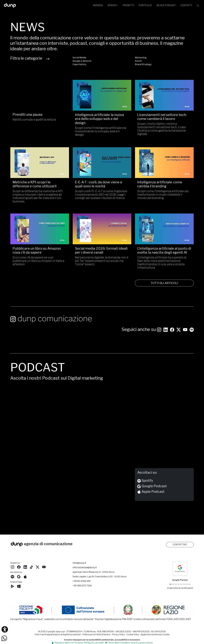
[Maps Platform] (184, 584)
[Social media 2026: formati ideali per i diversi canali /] (102, 233)
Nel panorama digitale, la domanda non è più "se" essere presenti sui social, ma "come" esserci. (102, 266)
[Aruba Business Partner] (189, 584)
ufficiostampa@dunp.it (85, 567)
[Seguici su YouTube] (185, 334)
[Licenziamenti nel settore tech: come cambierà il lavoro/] (164, 95)
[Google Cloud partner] (173, 584)
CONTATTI (186, 5)
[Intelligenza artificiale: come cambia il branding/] (164, 167)
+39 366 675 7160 (82, 586)
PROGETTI (128, 5)
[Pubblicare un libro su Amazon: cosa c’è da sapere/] (40, 233)
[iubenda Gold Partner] (187, 584)
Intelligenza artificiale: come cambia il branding (160, 189)
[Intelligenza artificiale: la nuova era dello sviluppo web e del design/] (102, 95)
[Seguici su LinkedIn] (166, 334)
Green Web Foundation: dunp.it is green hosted (129, 643)
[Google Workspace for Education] (179, 584)
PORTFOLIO (145, 5)
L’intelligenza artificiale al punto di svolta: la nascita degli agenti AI (164, 255)
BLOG (166, 5)
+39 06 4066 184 (82, 581)
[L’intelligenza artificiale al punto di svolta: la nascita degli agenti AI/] (164, 233)
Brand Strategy (143, 64)
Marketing (141, 58)
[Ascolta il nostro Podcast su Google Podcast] (19, 576)
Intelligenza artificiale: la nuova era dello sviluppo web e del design (99, 119)
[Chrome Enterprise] (181, 584)
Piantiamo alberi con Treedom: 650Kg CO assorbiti (78, 643)
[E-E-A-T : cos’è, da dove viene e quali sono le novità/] (102, 167)
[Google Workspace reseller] (176, 584)
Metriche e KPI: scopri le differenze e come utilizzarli (35, 189)
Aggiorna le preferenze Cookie (155, 634)
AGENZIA (98, 5)
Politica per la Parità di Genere (96, 634)
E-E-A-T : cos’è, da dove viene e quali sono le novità (99, 189)
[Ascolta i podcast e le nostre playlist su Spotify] (192, 334)
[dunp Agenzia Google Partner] (180, 569)
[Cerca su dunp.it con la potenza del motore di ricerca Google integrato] (198, 5)
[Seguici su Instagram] (159, 334)
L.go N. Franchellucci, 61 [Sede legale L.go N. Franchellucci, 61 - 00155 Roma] (107, 577)
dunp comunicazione (51, 323)
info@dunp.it (79, 563)
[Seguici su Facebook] (19, 567)
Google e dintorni (82, 61)
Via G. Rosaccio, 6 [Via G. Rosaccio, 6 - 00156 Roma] (98, 572)
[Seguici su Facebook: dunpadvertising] (172, 334)
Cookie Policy (133, 634)
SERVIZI (112, 5)
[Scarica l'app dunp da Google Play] (12, 586)
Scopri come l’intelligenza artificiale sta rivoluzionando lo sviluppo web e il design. (101, 131)
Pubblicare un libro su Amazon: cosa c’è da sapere (37, 255)
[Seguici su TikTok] (31, 567)
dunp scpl (60, 631)
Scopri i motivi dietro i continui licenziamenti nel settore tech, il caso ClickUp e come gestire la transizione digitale (162, 129)
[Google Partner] (170, 584)
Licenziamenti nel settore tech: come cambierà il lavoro (162, 117)
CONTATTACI (180, 545)
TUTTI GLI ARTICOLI (164, 288)
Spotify (145, 485)
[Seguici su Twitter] (179, 334)
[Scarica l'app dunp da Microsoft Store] (19, 586)
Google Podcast (152, 491)
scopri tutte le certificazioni (180, 588)
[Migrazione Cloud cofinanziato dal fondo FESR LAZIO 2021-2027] (102, 610)
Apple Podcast (151, 496)
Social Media (79, 58)
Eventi (138, 61)
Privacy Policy (118, 634)
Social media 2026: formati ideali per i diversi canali (101, 255)
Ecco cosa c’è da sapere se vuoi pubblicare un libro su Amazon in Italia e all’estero (38, 266)
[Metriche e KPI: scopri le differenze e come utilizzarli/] (40, 167)
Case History (79, 64)
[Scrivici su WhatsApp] (4, 638)
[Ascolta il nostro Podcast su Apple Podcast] (25, 576)
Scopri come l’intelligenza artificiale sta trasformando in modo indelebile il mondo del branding (163, 199)
